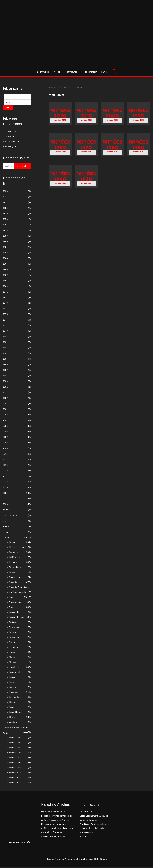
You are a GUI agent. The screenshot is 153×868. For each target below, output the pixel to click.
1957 (5, 226)
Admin (83, 837)
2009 (5, 449)
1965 (5, 265)
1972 (5, 298)
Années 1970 (16, 759)
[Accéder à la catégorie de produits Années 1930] (86, 178)
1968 (5, 282)
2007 (5, 438)
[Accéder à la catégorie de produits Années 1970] (86, 146)
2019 (5, 488)
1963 (5, 254)
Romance (14, 693)
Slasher (13, 703)
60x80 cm (8, 137)
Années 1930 (16, 739)
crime (6, 522)
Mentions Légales (88, 821)
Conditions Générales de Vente (95, 825)
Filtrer (8, 108)
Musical (13, 663)
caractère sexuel (11, 516)
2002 (5, 410)
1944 (5, 198)
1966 (5, 270)
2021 (5, 494)
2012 (5, 460)
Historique (14, 648)
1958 (5, 231)
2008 (5, 444)
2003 (5, 416)
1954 (5, 209)
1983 (5, 349)
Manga (12, 658)
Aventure (13, 563)
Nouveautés (71, 72)
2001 (5, 405)
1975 (5, 315)
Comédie (13, 583)
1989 (5, 382)
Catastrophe (15, 578)
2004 (5, 421)
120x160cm (9, 142)
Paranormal (15, 673)
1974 (5, 309)
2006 (5, 433)
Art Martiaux (15, 558)
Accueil (57, 72)
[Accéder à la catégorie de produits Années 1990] (138, 114)
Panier (104, 72)
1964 (5, 259)
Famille (13, 633)
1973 (5, 304)
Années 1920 (9, 511)
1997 (5, 399)
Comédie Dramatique (20, 588)
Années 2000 (16, 774)
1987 (5, 371)
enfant (6, 527)
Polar (12, 683)
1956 (5, 220)
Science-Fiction (17, 698)
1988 (5, 377)
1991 (5, 388)
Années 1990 (16, 769)
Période (7, 734)
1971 (5, 293)
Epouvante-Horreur (18, 618)
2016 (5, 472)
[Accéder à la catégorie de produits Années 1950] (138, 146)
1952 (5, 203)
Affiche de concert (18, 548)
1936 (5, 192)
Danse (12, 598)
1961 (5, 248)
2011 (5, 455)
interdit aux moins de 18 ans (17, 729)
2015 (5, 466)
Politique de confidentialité (92, 829)
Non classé (14, 668)
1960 (5, 242)
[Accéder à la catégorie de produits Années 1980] (60, 146)
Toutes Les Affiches (66, 88)
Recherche (22, 167)
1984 (5, 354)
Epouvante (14, 613)
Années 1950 (16, 749)
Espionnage (15, 628)
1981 (5, 337)
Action (12, 543)
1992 (5, 393)
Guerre (12, 643)
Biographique (16, 568)
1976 (5, 321)
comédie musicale (18, 593)
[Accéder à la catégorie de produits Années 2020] (60, 114)
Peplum (13, 678)
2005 (5, 427)
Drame (12, 608)
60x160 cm (8, 132)
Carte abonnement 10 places (94, 817)
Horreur (13, 653)
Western (13, 723)
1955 (5, 214)
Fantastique (15, 638)
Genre (6, 539)
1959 (5, 237)
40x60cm (7, 147)
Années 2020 (16, 784)
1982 (5, 343)
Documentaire (16, 603)
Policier (13, 688)
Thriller (12, 718)
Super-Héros (15, 713)
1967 (5, 276)
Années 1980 (16, 764)
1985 (5, 360)
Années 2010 (16, 779)
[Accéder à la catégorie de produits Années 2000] (112, 114)
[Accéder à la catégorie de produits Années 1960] (112, 146)
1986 (5, 365)
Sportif (12, 708)
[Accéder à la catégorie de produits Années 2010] (86, 114)
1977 (5, 326)
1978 (5, 332)
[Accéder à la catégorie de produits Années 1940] (60, 178)
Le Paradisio (43, 72)
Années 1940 (16, 744)
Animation (14, 553)
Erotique (13, 623)
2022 (5, 500)
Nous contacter (89, 72)
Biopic (12, 573)
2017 (5, 477)
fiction (6, 533)
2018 (5, 483)
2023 (5, 505)
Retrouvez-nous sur (19, 843)
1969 (5, 287)
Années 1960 (16, 754)
